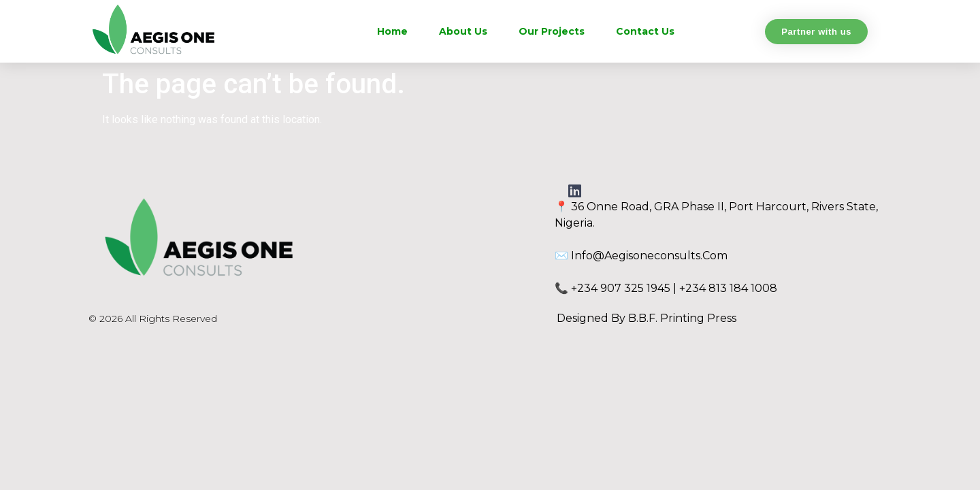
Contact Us (645, 31)
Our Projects (552, 31)
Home (392, 31)
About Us (463, 31)
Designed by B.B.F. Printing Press (647, 318)
